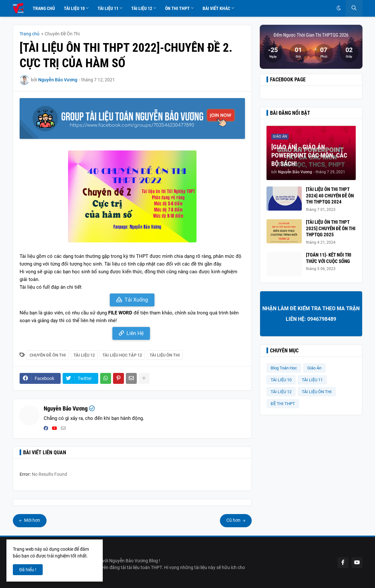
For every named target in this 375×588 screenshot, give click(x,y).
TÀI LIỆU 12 (84, 355)
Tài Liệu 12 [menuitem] (142, 8)
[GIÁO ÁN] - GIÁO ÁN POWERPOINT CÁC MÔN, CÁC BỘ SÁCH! (309, 155)
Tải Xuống (136, 300)
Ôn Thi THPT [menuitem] (177, 8)
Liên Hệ (135, 333)
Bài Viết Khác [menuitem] (216, 8)
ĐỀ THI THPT (283, 404)
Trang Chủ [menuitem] (44, 8)
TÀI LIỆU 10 (281, 380)
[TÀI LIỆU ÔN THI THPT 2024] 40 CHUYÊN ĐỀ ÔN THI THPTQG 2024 (330, 196)
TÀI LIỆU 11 (312, 380)
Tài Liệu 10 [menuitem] (74, 8)
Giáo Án (314, 368)
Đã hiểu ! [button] (28, 570)
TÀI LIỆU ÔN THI (165, 355)
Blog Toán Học (284, 368)
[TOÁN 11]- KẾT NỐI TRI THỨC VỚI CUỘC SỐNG (329, 258)
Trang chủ (30, 34)
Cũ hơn (234, 520)
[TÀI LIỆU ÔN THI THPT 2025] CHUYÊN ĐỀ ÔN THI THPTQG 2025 (331, 228)
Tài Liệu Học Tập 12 (122, 355)
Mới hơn (32, 520)
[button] (339, 8)
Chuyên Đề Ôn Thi (62, 34)
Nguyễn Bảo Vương (66, 408)
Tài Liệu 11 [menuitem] (108, 8)
